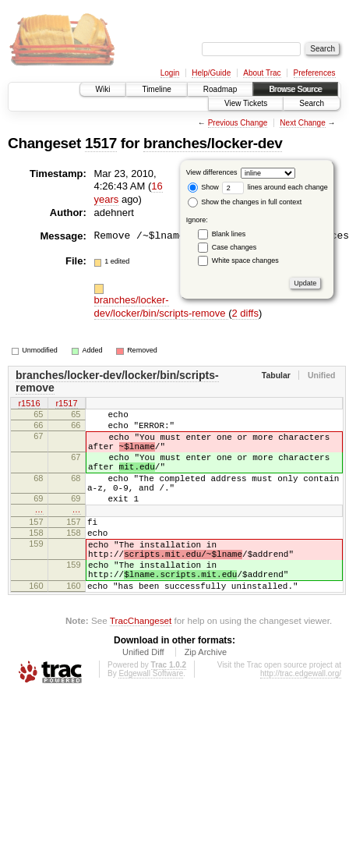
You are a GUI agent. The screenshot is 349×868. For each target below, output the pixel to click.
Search (312, 103)
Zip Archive (206, 694)
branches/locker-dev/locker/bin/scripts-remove (162, 306)
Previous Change (238, 123)
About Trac (262, 73)
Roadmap (220, 89)
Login (170, 73)
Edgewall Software (151, 716)
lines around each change (275, 187)
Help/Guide (211, 73)
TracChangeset (141, 663)
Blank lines (229, 234)
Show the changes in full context (245, 202)
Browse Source (295, 89)
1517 (101, 143)
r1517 (66, 404)
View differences (212, 172)
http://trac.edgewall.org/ (301, 716)
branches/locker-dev (213, 143)
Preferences (315, 73)
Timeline (156, 89)
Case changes (234, 247)
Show (203, 187)
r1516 (29, 404)
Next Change (302, 123)
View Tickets (246, 103)
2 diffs (245, 313)
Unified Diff (143, 694)
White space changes (245, 260)
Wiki (103, 89)
